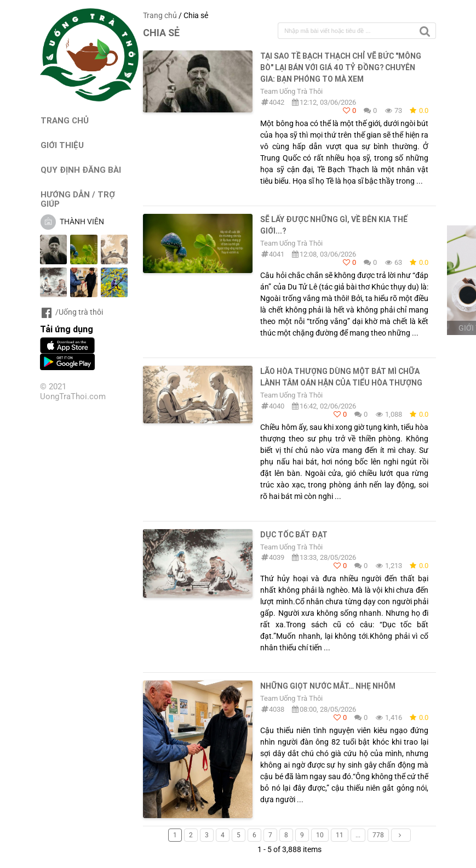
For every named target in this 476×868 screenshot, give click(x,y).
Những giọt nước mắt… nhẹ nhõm (328, 686)
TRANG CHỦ (65, 120)
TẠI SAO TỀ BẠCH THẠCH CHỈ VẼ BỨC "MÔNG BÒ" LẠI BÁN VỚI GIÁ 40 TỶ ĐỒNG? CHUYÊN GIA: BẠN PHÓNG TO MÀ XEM (341, 67)
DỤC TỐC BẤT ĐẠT (294, 535)
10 (320, 835)
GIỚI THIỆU (62, 145)
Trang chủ (160, 15)
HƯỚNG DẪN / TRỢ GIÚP (78, 199)
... (358, 835)
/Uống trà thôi (71, 312)
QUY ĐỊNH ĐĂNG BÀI (81, 170)
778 (378, 835)
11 (340, 835)
